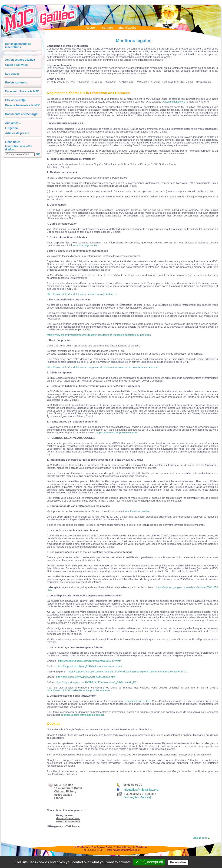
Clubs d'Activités (16, 65)
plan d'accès (127, 28)
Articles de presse (17, 133)
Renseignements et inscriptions (18, 46)
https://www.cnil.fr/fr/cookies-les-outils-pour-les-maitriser (78, 690)
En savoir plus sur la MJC (22, 91)
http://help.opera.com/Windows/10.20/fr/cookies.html (86, 677)
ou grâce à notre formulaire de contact (82, 715)
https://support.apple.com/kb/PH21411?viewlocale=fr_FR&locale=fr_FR (96, 682)
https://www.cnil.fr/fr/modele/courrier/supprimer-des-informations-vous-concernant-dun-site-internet (103, 367)
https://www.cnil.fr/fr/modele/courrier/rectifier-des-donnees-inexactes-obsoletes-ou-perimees (99, 335)
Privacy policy (201, 862)
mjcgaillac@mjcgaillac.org (141, 790)
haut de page (202, 838)
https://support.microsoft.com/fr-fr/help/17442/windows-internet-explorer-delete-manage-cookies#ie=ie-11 (127, 672)
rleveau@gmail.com (68, 818)
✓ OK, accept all (149, 862)
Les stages (12, 74)
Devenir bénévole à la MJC (23, 105)
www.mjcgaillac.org (174, 102)
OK (38, 154)
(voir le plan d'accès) (137, 797)
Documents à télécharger (22, 114)
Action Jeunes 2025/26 (20, 60)
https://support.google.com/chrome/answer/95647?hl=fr (89, 661)
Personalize (178, 862)
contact (107, 28)
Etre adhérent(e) (16, 100)
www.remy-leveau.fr (68, 821)
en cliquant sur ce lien (137, 511)
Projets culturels (16, 83)
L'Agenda (11, 128)
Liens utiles (13, 142)
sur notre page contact (86, 245)
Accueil (91, 28)
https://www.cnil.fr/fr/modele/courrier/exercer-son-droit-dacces (82, 294)
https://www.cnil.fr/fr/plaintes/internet (117, 432)
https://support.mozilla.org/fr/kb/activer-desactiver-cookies (89, 666)
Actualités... (13, 123)
